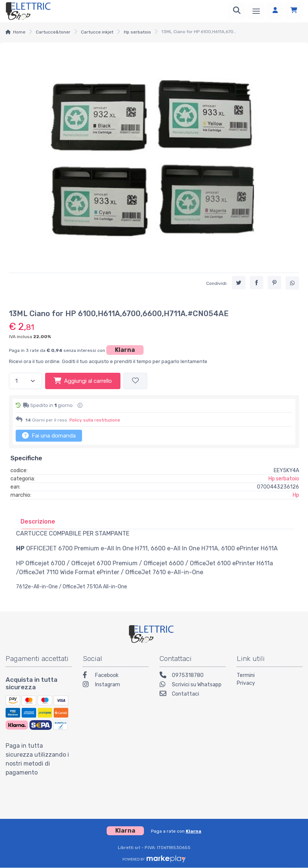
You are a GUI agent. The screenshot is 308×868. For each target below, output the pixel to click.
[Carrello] (294, 11)
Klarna (125, 350)
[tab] (38, 522)
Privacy (246, 683)
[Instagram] (116, 685)
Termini (246, 675)
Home (19, 32)
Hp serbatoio (137, 32)
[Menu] (256, 11)
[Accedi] (275, 11)
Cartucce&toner (53, 32)
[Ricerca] (237, 11)
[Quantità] (26, 381)
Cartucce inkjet (97, 32)
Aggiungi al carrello (83, 381)
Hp (296, 495)
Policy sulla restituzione (95, 420)
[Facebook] (116, 676)
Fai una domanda (49, 435)
